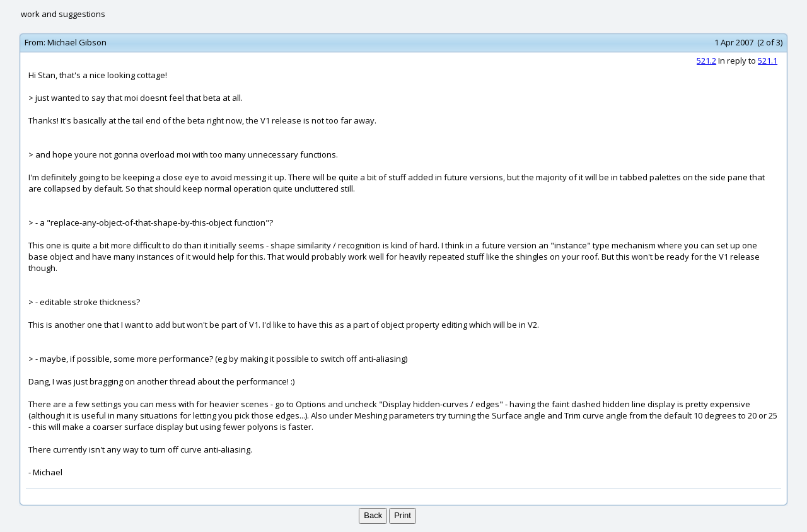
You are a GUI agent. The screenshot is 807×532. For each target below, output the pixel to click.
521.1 (768, 61)
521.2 (706, 61)
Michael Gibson (77, 42)
